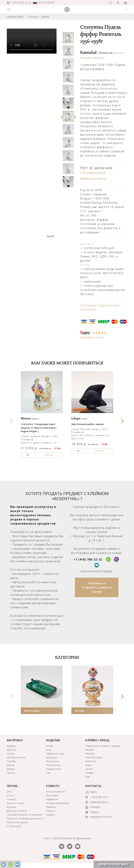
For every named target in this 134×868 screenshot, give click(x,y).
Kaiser (89, 765)
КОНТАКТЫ (93, 786)
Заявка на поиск (93, 179)
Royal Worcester (94, 757)
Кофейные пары (55, 754)
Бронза (11, 765)
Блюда (50, 746)
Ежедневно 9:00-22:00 (99, 817)
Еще (48, 773)
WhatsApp (92, 807)
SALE (10, 792)
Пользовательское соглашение (24, 815)
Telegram (92, 812)
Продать (51, 815)
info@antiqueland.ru (97, 802)
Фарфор (11, 746)
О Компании (14, 826)
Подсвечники (54, 769)
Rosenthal (97, 53)
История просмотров (57, 803)
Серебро (12, 761)
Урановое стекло (16, 757)
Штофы (80, 711)
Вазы (49, 750)
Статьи (11, 795)
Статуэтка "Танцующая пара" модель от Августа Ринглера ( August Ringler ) (39, 428)
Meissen (90, 750)
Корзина (51, 811)
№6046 (46, 17)
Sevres (89, 769)
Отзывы (11, 799)
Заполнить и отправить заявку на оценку (97, 587)
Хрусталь (12, 750)
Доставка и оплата (17, 811)
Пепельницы (54, 765)
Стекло (11, 754)
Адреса (91, 792)
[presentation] (12, 420)
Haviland (90, 754)
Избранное (52, 799)
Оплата (85, 265)
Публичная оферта (17, 822)
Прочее (11, 773)
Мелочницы (32, 711)
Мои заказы (53, 795)
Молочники (53, 761)
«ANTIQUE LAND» (15, 17)
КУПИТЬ (49, 455)
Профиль (51, 807)
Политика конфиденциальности (25, 819)
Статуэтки (33, 17)
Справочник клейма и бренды (103, 746)
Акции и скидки (16, 803)
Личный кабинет (56, 792)
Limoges (90, 773)
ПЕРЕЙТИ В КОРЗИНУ (114, 864)
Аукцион (12, 807)
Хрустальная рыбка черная (88, 424)
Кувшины (52, 757)
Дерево (11, 769)
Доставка (87, 244)
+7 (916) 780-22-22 (88, 559)
